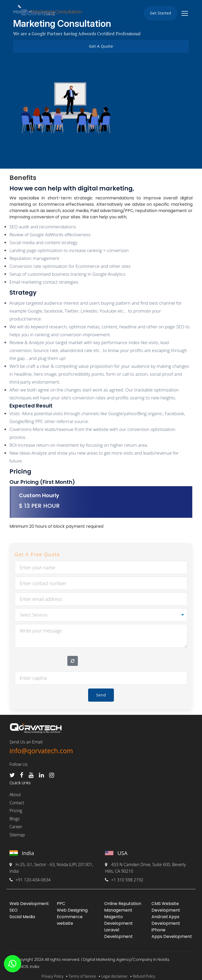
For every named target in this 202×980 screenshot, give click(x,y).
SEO (14, 908)
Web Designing (72, 908)
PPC (61, 901)
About (15, 792)
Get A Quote (101, 46)
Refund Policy (144, 974)
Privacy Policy (52, 974)
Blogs (15, 816)
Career (16, 824)
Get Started (159, 13)
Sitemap (17, 832)
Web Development (29, 901)
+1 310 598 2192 (124, 877)
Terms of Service (82, 974)
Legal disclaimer (114, 974)
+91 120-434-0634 (30, 877)
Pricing (16, 808)
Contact (17, 800)
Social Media (22, 914)
